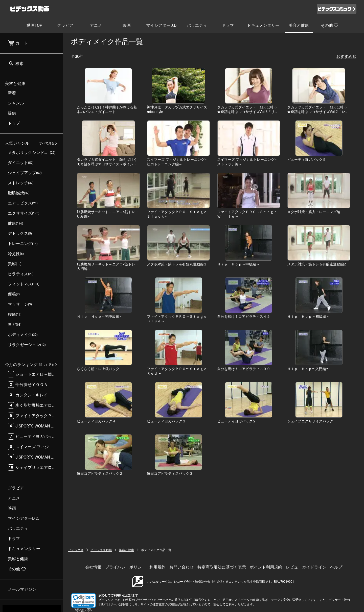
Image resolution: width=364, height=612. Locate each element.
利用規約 (157, 567)
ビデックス (76, 550)
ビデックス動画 (101, 550)
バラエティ (197, 25)
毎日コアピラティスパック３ (170, 473)
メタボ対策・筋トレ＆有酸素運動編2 (316, 264)
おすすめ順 (346, 56)
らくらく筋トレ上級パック (98, 369)
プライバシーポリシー (125, 567)
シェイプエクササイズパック (310, 421)
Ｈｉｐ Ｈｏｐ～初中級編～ (100, 316)
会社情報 (93, 567)
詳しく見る (47, 365)
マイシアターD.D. (162, 25)
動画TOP (34, 25)
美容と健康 (299, 25)
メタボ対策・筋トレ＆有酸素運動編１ (177, 264)
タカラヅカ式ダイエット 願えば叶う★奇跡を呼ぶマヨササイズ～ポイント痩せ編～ (107, 164)
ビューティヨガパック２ (237, 421)
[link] (83, 600)
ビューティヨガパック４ (96, 421)
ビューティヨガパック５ (307, 160)
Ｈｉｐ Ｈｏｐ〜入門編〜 (308, 369)
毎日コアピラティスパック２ (100, 473)
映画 (127, 25)
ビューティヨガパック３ (166, 421)
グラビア (65, 25)
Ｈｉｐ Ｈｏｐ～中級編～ (238, 264)
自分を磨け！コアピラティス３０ (244, 369)
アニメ (96, 25)
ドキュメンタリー (263, 25)
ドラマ (228, 25)
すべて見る (47, 143)
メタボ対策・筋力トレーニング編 (314, 212)
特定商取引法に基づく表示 (222, 567)
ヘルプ (336, 567)
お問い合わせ (181, 567)
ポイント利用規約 (266, 567)
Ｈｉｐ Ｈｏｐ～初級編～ (308, 316)
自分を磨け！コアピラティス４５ (244, 316)
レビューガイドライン (306, 567)
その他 (330, 25)
